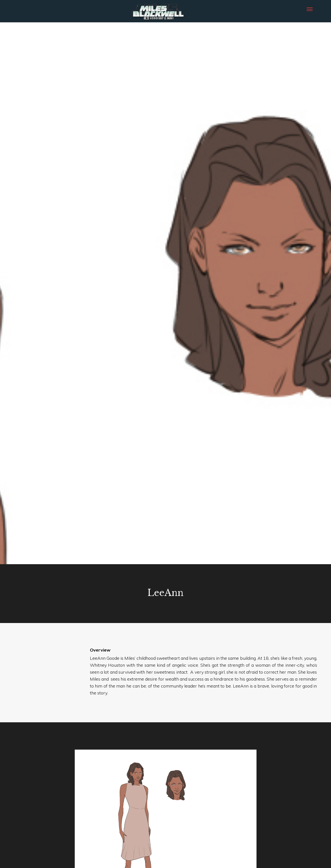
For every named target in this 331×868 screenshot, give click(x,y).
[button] (310, 9)
